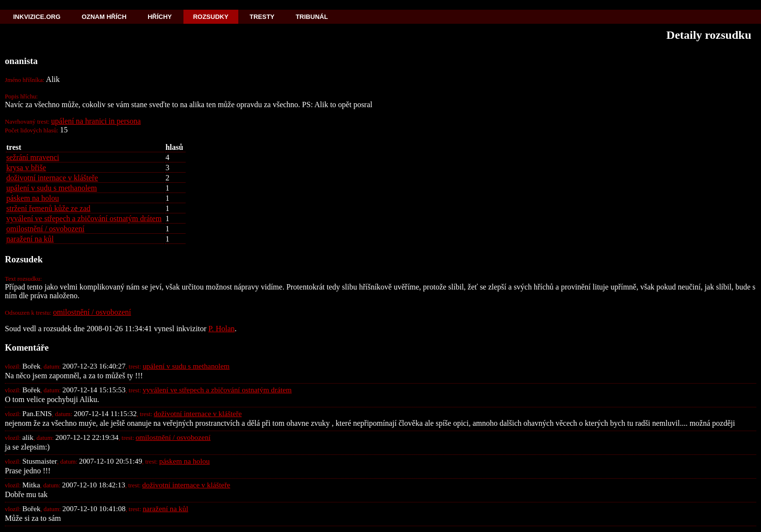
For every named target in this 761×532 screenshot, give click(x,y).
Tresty (262, 17)
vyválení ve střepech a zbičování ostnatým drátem (84, 218)
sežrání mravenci (33, 157)
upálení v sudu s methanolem (52, 188)
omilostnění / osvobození (45, 229)
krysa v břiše (26, 168)
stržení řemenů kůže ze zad (48, 208)
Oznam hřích (104, 17)
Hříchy (160, 17)
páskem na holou (33, 198)
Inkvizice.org (37, 17)
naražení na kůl (30, 239)
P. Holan (221, 329)
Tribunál (312, 17)
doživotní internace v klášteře (52, 178)
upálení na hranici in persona (96, 121)
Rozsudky (211, 17)
